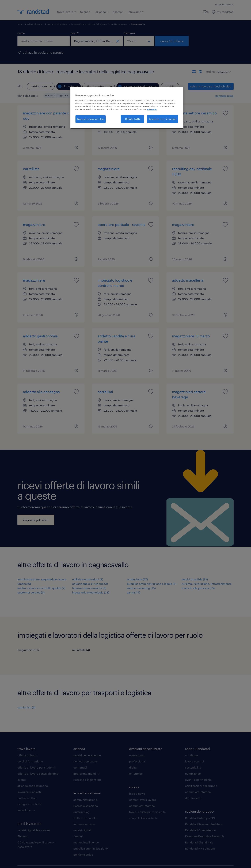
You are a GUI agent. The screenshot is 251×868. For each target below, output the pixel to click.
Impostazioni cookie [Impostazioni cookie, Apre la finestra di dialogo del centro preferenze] (91, 119)
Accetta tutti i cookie (163, 119)
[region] (127, 108)
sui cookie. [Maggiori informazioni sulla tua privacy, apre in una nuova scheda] (152, 109)
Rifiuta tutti (132, 119)
